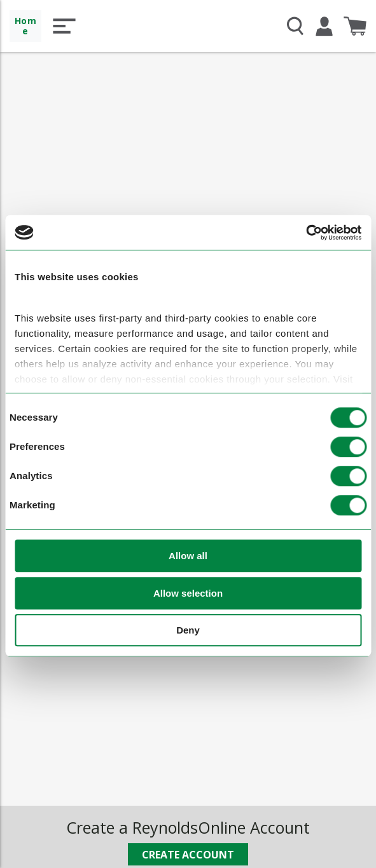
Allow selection (188, 593)
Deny (188, 631)
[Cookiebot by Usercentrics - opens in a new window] (306, 233)
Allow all (188, 556)
